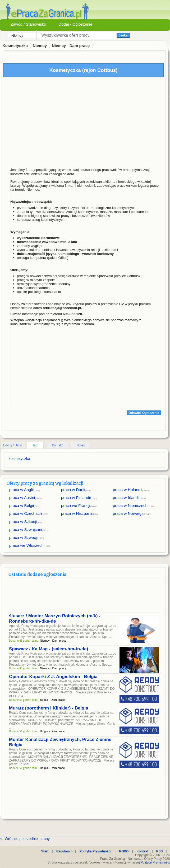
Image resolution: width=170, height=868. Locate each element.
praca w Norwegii (128, 513)
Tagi (35, 445)
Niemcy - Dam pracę (71, 46)
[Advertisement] (85, 121)
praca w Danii (73, 490)
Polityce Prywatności (155, 862)
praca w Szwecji (24, 537)
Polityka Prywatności (95, 851)
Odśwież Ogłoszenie (144, 413)
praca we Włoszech (26, 545)
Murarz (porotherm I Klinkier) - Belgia (49, 708)
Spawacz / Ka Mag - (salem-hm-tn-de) (49, 649)
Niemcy (40, 46)
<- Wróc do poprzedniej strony (25, 839)
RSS (160, 851)
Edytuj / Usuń (13, 445)
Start (45, 851)
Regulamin (64, 851)
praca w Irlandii (126, 498)
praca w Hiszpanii (77, 513)
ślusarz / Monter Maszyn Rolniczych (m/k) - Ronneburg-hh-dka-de (55, 619)
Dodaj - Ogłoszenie (75, 24)
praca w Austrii (22, 498)
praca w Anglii (22, 490)
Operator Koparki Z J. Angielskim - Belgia (53, 677)
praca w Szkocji (23, 522)
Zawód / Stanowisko (28, 24)
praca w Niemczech (130, 505)
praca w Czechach (26, 513)
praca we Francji (76, 505)
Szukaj (123, 35)
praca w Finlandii (76, 498)
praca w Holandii (128, 490)
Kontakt (57, 445)
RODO (124, 851)
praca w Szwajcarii (26, 529)
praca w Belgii (22, 505)
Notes (81, 445)
